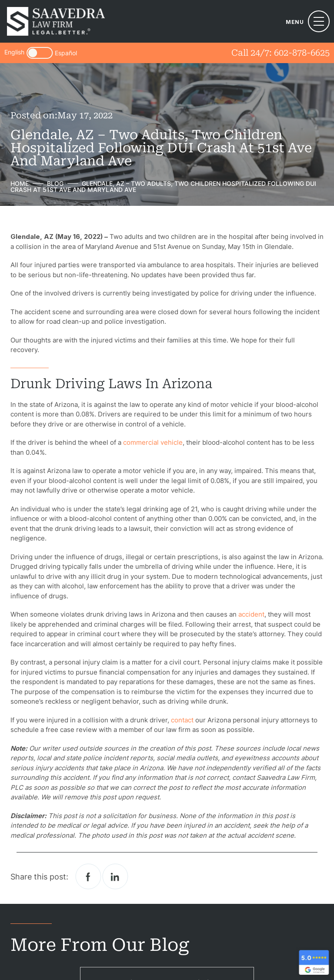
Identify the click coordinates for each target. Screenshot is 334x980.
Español (66, 53)
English (14, 52)
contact (182, 720)
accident (251, 614)
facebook (89, 877)
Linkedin (115, 877)
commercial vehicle (153, 442)
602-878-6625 (302, 53)
